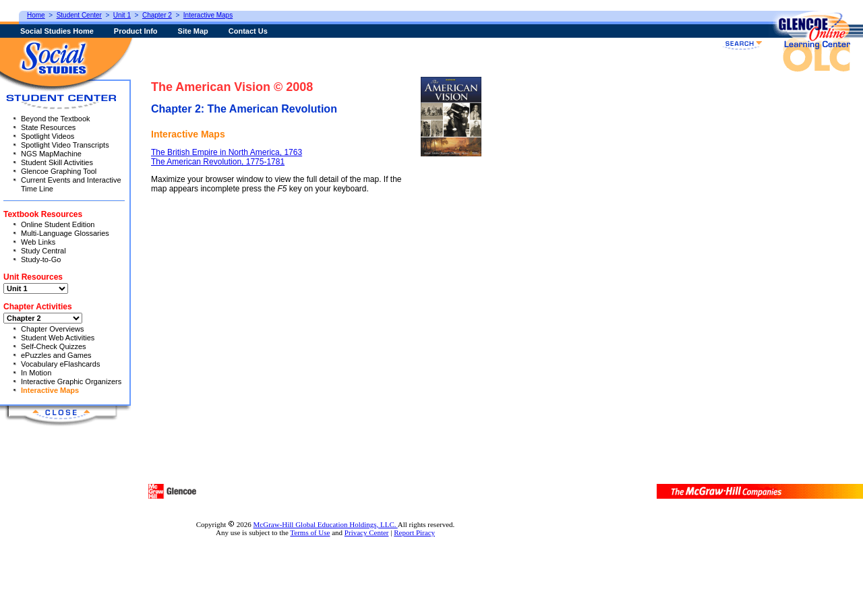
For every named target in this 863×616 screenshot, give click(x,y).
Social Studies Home (57, 31)
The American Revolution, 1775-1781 (218, 162)
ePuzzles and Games (56, 355)
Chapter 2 (157, 15)
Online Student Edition (58, 224)
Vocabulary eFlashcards (60, 364)
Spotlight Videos (48, 136)
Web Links (38, 242)
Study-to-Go (41, 259)
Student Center (79, 15)
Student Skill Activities (57, 162)
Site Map (193, 31)
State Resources (48, 127)
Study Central (43, 251)
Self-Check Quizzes (54, 346)
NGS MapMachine (51, 154)
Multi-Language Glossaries (65, 233)
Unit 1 (122, 15)
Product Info (136, 31)
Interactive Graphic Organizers (71, 381)
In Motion (36, 373)
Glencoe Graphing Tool (59, 171)
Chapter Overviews (53, 329)
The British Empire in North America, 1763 (227, 152)
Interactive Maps (50, 390)
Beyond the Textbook (56, 119)
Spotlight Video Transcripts (65, 145)
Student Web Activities (58, 338)
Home (36, 15)
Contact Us (248, 31)
